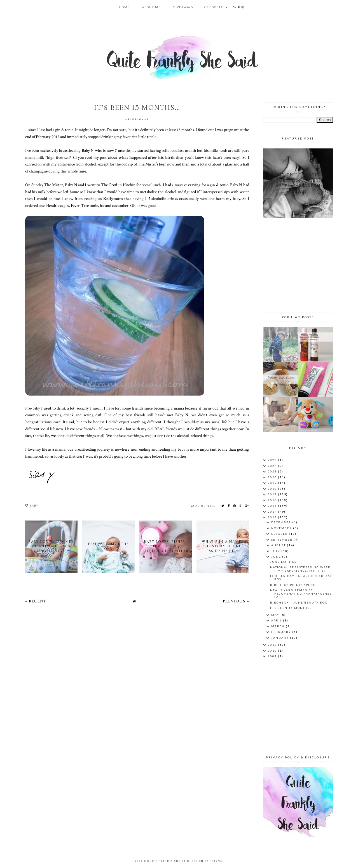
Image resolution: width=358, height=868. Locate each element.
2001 (273, 656)
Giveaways (183, 7)
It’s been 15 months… (291, 608)
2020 (273, 477)
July (276, 551)
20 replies (205, 506)
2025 (273, 460)
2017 (273, 494)
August (279, 545)
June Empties (283, 562)
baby (34, 505)
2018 (273, 489)
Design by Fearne (207, 861)
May (276, 615)
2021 (273, 471)
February (282, 632)
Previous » (236, 601)
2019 (273, 483)
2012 (273, 645)
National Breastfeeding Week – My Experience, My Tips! (300, 569)
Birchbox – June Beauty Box (299, 602)
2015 (273, 506)
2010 (273, 651)
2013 (273, 517)
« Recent (36, 601)
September (282, 540)
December (282, 522)
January (281, 638)
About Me (151, 7)
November (282, 528)
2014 (273, 512)
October (280, 534)
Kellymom (113, 198)
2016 (273, 500)
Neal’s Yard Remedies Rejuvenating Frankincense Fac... (301, 593)
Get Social (215, 7)
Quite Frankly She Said (168, 861)
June (277, 557)
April (277, 620)
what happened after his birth (147, 157)
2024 (273, 466)
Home (124, 7)
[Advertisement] (298, 264)
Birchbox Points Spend (293, 585)
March (279, 626)
